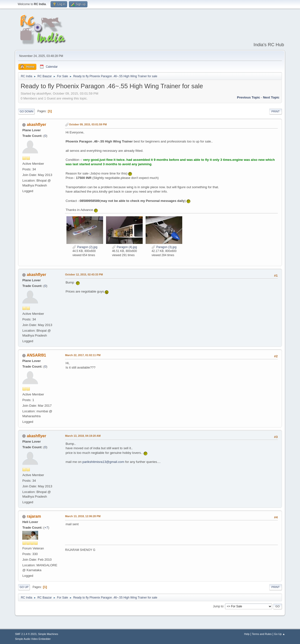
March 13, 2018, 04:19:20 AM (83, 436)
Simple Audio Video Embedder (33, 639)
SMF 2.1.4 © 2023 (26, 634)
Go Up (24, 587)
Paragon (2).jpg (85, 247)
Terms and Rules (262, 634)
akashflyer (37, 125)
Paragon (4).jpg (124, 247)
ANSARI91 (36, 355)
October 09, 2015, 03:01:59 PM (88, 124)
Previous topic (249, 97)
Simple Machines (48, 634)
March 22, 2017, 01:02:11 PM (83, 355)
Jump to (218, 606)
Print (276, 111)
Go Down (26, 111)
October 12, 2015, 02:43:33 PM (84, 274)
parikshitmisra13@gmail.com (103, 462)
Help (247, 634)
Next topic (271, 97)
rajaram (34, 516)
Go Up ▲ (280, 634)
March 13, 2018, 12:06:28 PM (83, 516)
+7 (46, 528)
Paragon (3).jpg (164, 247)
